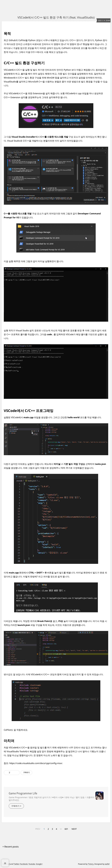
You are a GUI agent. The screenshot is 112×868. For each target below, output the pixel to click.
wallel (107, 864)
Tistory (91, 864)
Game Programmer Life (23, 793)
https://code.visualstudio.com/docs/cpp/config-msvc (36, 763)
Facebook (24, 864)
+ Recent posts (11, 847)
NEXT (74, 829)
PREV (38, 829)
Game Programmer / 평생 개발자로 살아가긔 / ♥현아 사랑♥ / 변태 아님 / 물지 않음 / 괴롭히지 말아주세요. (52, 799)
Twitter (16, 864)
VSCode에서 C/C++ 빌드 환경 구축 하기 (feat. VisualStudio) (56, 17)
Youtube (32, 864)
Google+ (39, 864)
